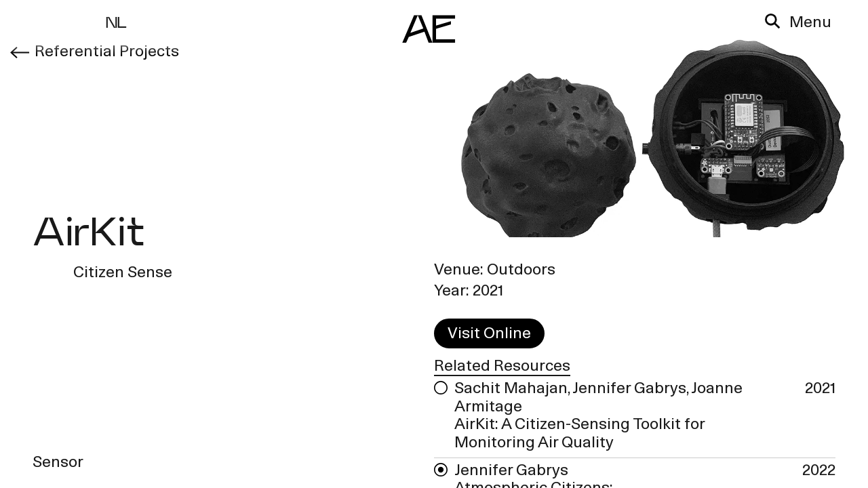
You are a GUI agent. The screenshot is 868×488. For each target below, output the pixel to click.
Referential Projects (105, 53)
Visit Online (489, 335)
